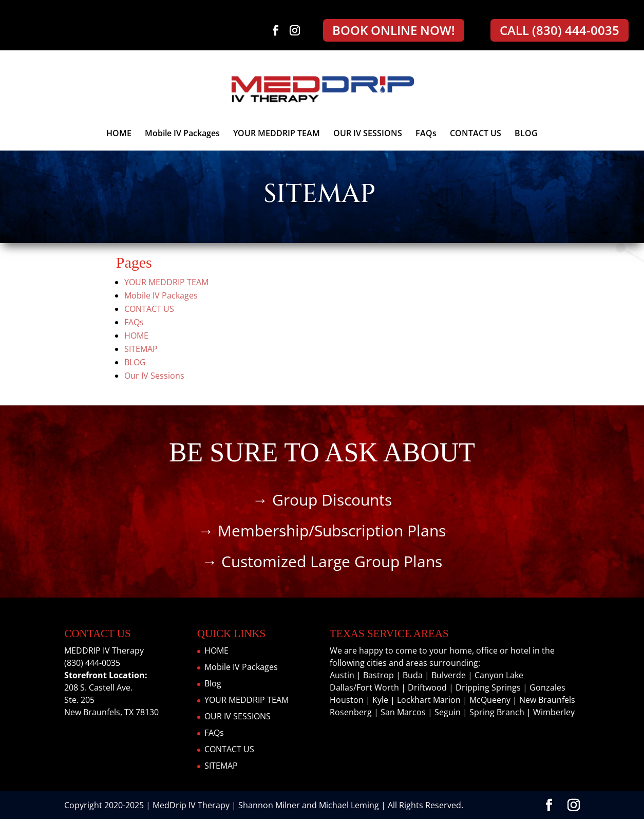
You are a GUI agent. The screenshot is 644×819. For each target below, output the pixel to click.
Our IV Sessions (154, 376)
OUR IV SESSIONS (368, 134)
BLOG (526, 134)
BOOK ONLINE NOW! (394, 30)
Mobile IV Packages (182, 134)
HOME (119, 134)
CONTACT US (476, 134)
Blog (213, 683)
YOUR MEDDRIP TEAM (277, 134)
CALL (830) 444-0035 (560, 30)
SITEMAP (141, 349)
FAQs (426, 134)
